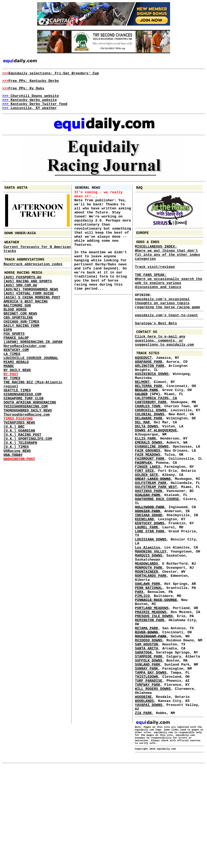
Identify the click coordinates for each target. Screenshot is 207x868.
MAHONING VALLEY (151, 615)
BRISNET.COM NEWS (20, 333)
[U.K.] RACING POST (22, 479)
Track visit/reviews (155, 279)
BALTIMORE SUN (17, 324)
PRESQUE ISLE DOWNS (154, 693)
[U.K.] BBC (14, 469)
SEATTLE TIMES (17, 426)
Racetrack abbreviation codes (33, 275)
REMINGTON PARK (150, 697)
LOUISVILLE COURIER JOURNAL (31, 387)
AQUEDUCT (143, 382)
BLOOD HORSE (15, 329)
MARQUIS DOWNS (149, 620)
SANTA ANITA (147, 731)
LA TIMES (12, 382)
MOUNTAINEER (147, 639)
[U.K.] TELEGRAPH (20, 489)
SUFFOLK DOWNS (149, 746)
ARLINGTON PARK (150, 392)
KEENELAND (144, 576)
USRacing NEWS (17, 498)
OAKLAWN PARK (148, 654)
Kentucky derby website (30, 104)
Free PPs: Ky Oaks (23, 90)
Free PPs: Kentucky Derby (31, 82)
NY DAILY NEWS (17, 401)
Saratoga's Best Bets (156, 343)
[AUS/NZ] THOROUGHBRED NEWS (31, 304)
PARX (139, 663)
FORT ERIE (144, 518)
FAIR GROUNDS (148, 494)
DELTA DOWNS (147, 465)
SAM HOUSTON (147, 726)
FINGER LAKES (148, 513)
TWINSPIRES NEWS (19, 464)
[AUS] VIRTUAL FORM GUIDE (29, 309)
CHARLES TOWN (148, 441)
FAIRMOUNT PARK (150, 504)
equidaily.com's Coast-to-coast (167, 334)
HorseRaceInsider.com (25, 372)
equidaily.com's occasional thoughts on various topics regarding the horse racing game (168, 321)
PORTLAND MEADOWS (152, 683)
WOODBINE (143, 789)
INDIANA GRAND (149, 571)
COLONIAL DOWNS (150, 450)
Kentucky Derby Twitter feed (35, 108)
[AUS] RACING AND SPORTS (28, 295)
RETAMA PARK (147, 707)
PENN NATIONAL (149, 659)
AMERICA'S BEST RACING (26, 319)
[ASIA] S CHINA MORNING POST (32, 314)
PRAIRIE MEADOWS (151, 688)
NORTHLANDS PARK (151, 644)
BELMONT (142, 412)
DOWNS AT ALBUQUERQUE (156, 470)
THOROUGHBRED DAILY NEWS (28, 450)
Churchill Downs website (31, 99)
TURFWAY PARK (148, 775)
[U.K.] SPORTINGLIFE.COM (28, 484)
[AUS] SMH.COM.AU (20, 300)
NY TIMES (12, 411)
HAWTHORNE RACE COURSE (157, 552)
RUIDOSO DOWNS (149, 722)
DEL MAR (142, 460)
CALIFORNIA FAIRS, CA (156, 431)
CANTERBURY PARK (151, 436)
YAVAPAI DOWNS (149, 799)
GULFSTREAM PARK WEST (156, 537)
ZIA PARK (143, 809)
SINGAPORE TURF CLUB (23, 435)
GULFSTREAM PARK (151, 533)
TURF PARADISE (149, 770)
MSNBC (9, 396)
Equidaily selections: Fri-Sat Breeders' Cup (51, 74)
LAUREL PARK (147, 586)
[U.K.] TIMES (16, 493)
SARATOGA (143, 736)
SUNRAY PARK (147, 755)
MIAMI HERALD (16, 392)
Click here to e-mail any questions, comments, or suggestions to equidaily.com (164, 363)
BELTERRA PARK (149, 416)
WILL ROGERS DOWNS (153, 780)
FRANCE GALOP (16, 363)
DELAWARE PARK (149, 455)
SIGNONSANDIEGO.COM (22, 430)
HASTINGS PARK (149, 542)
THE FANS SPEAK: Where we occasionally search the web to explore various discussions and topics (169, 295)
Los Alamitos (148, 610)
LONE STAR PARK (150, 591)
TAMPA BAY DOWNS (151, 760)
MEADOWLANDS (147, 630)
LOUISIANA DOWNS (151, 600)
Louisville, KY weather (30, 113)
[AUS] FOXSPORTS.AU (22, 290)
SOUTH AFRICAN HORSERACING (30, 440)
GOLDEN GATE (147, 523)
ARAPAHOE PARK (149, 387)
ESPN (8, 353)
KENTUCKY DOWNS (150, 581)
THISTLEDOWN (147, 765)
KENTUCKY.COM (16, 377)
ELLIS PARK (146, 479)
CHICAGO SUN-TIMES (21, 343)
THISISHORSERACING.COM (26, 445)
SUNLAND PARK (148, 751)
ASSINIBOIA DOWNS (152, 402)
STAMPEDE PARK (149, 741)
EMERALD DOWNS (149, 484)
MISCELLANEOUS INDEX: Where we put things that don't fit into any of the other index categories (168, 262)
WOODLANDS (144, 794)
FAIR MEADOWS (148, 499)
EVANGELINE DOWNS (152, 489)
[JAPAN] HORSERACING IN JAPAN (33, 367)
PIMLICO (142, 668)
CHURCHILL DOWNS (151, 445)
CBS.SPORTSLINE (18, 338)
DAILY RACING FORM (21, 348)
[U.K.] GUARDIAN (19, 474)
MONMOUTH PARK (149, 634)
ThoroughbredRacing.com (27, 455)
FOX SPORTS (14, 358)
